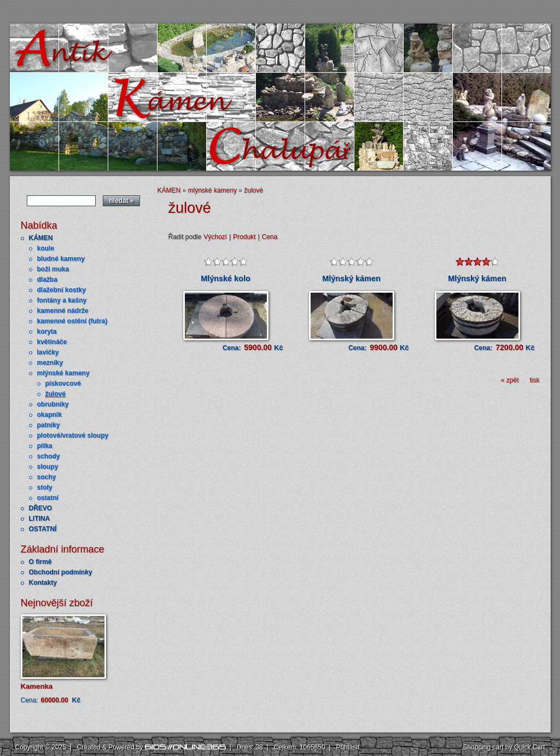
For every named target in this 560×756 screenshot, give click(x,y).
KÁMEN (41, 238)
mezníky (50, 363)
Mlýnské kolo (225, 278)
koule (46, 248)
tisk (535, 380)
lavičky (48, 352)
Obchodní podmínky (61, 572)
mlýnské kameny (63, 373)
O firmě (40, 562)
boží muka (53, 269)
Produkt (244, 237)
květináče (52, 342)
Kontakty (43, 583)
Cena (270, 237)
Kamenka (37, 686)
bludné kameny (61, 259)
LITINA (40, 519)
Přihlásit (348, 747)
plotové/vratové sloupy (73, 435)
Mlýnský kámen (351, 278)
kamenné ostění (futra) (72, 321)
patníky (49, 425)
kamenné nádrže (63, 311)
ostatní (48, 498)
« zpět (510, 380)
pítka (45, 446)
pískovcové (63, 383)
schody (49, 456)
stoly (45, 487)
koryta (47, 332)
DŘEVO (41, 508)
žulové (56, 394)
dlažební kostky (62, 290)
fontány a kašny (62, 300)
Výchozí (215, 237)
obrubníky (53, 404)
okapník (49, 415)
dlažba (47, 280)
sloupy (48, 467)
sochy (47, 477)
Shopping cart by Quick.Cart (504, 747)
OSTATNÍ (43, 529)
